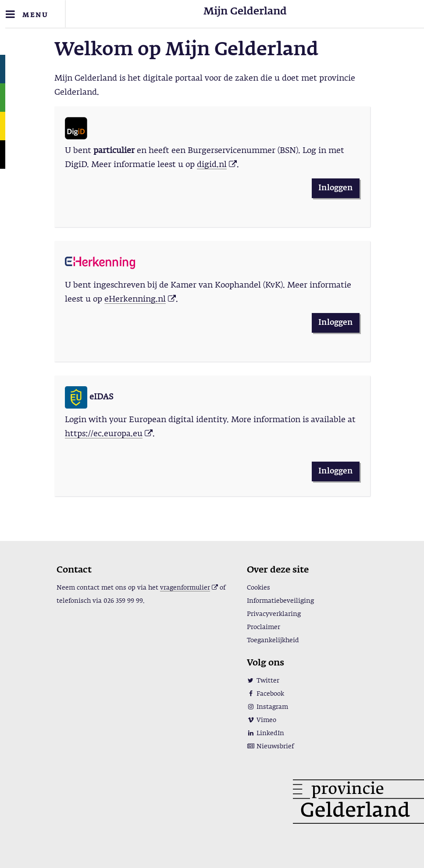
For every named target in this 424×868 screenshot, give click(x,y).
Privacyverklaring (274, 614)
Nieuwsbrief (270, 747)
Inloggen (335, 188)
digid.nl (212, 165)
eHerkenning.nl (135, 299)
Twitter (263, 681)
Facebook (265, 694)
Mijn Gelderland (245, 12)
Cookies (258, 588)
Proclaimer (264, 627)
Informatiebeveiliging (280, 601)
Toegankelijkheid (273, 640)
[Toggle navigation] (33, 14)
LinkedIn (265, 733)
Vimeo (262, 720)
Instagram (267, 707)
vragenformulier (185, 588)
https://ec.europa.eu (104, 434)
